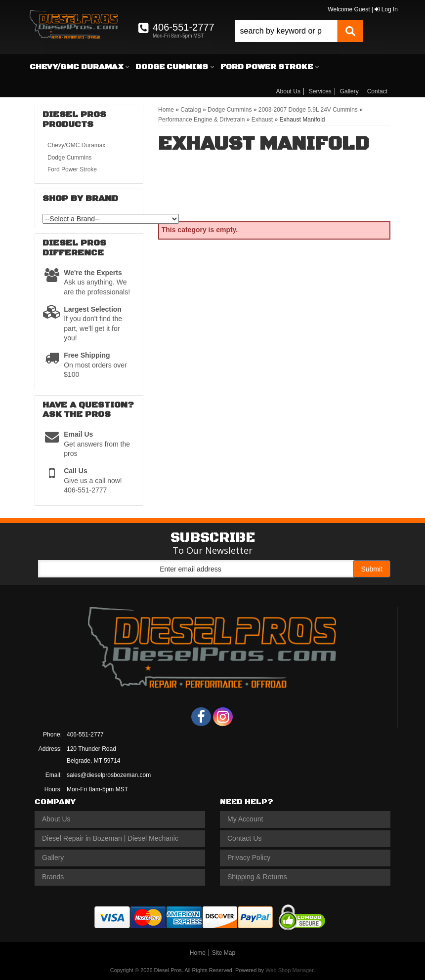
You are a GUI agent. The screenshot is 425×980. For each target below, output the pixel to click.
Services (320, 91)
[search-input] (286, 31)
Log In (386, 9)
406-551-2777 (85, 735)
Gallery (349, 91)
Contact (377, 91)
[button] (299, 31)
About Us (288, 91)
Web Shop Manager (289, 970)
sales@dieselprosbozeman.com (109, 775)
